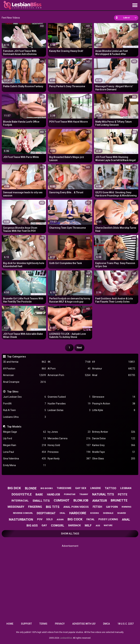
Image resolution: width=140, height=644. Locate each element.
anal (126, 519)
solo (49, 519)
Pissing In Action (114, 404)
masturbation (21, 519)
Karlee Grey (114, 445)
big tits (53, 507)
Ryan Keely (69, 459)
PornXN (25, 404)
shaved (122, 513)
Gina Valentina (25, 459)
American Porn (69, 375)
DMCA (106, 624)
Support (26, 624)
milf (88, 525)
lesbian (126, 488)
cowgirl (58, 525)
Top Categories (16, 357)
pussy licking (108, 519)
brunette (119, 500)
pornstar (70, 494)
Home (10, 624)
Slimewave (114, 397)
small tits (41, 501)
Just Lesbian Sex (25, 397)
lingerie (96, 488)
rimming (126, 507)
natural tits (103, 494)
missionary (16, 507)
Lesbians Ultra (25, 417)
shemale (108, 513)
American (25, 375)
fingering (35, 507)
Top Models (14, 427)
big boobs (47, 488)
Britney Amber (114, 432)
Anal (114, 375)
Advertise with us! (84, 624)
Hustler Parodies (69, 404)
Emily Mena (25, 465)
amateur (100, 501)
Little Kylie (114, 410)
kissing (95, 513)
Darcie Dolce (114, 438)
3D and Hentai (25, 362)
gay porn (112, 507)
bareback (75, 525)
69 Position (25, 369)
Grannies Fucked (69, 397)
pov (40, 519)
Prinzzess (69, 452)
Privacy (60, 624)
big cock (75, 519)
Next (79, 348)
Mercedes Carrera (69, 438)
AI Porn (69, 369)
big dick (14, 488)
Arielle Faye (114, 452)
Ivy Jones (69, 432)
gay (44, 525)
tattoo (111, 488)
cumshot (62, 500)
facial (91, 519)
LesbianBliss (66, 638)
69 (114, 362)
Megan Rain (25, 445)
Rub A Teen (25, 410)
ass (98, 526)
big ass (32, 525)
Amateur (114, 369)
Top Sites (13, 392)
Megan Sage (25, 432)
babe (39, 494)
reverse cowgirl (23, 513)
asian (60, 519)
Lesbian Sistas (69, 410)
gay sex (81, 488)
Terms (43, 624)
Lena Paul (25, 452)
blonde (31, 488)
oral (62, 513)
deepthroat (46, 513)
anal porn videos (76, 507)
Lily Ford (25, 438)
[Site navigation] (135, 5)
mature (108, 525)
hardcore (78, 513)
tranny (84, 494)
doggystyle (22, 494)
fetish (97, 507)
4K (69, 362)
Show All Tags (70, 534)
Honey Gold (69, 445)
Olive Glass (114, 459)
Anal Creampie (25, 382)
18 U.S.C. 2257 (126, 624)
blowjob (81, 500)
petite (123, 494)
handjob (53, 494)
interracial (20, 501)
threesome (64, 488)
